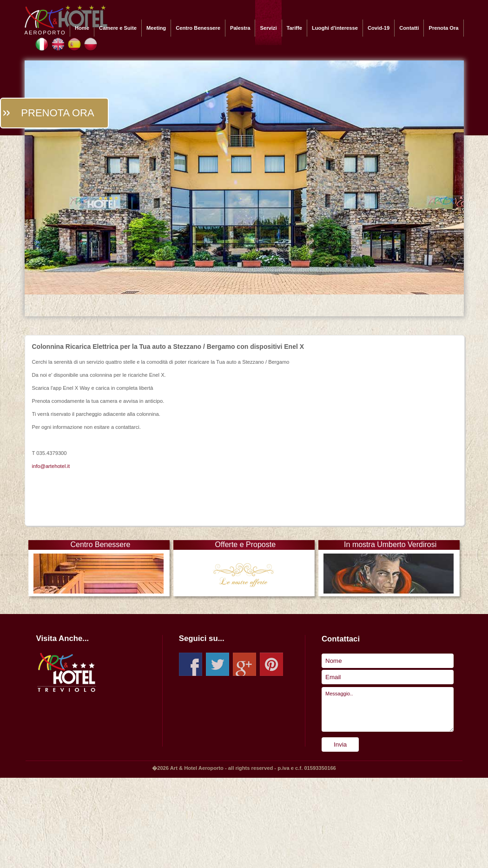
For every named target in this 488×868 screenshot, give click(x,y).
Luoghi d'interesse (335, 28)
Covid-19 (379, 28)
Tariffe (294, 28)
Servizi (268, 28)
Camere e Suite (118, 28)
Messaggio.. (388, 709)
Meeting (156, 28)
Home (82, 28)
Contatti (409, 28)
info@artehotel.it (51, 466)
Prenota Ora (443, 28)
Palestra (240, 28)
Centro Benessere (198, 28)
